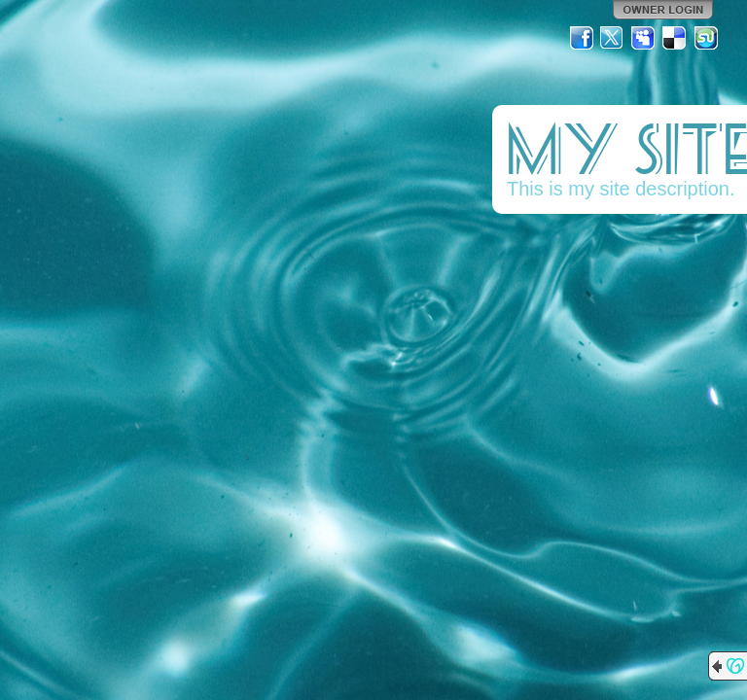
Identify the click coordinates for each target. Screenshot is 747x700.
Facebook (582, 38)
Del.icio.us (675, 38)
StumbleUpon (706, 38)
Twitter (613, 38)
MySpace (644, 38)
